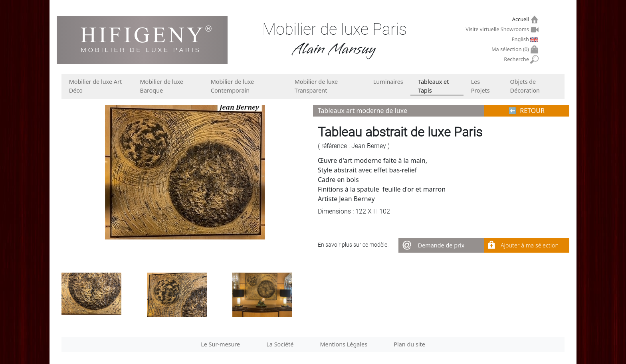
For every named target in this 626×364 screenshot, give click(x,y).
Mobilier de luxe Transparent (316, 86)
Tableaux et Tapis (433, 86)
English (521, 39)
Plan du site (409, 344)
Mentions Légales (344, 344)
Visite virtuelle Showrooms (498, 29)
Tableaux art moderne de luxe (363, 111)
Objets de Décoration (525, 86)
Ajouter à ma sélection (530, 245)
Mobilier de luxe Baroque (162, 86)
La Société (280, 344)
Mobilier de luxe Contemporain (232, 86)
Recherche (517, 59)
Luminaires (388, 82)
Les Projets (480, 86)
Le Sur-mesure (220, 344)
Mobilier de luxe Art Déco (95, 86)
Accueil (522, 19)
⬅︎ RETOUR (527, 111)
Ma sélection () (511, 49)
